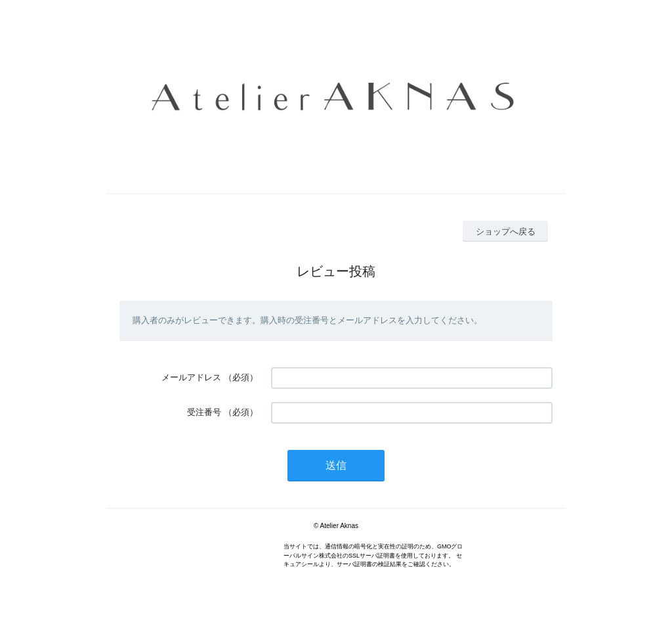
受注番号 (204, 412)
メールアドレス (191, 377)
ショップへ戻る (506, 232)
